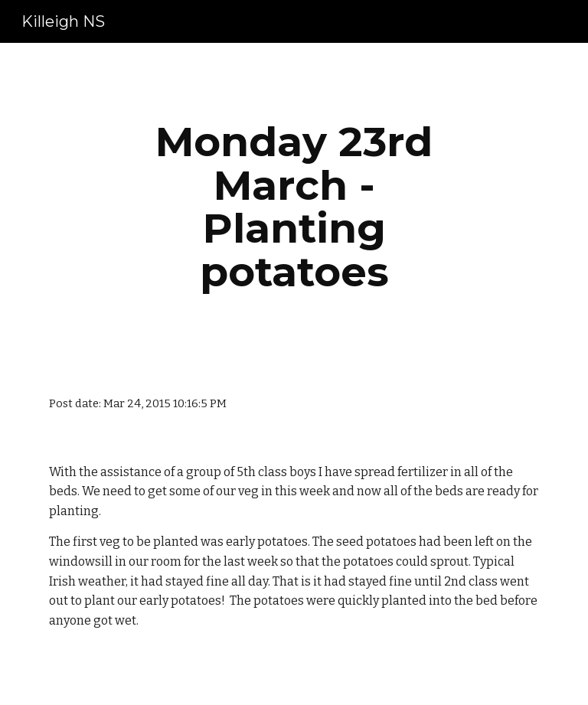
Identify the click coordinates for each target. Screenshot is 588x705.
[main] (294, 207)
